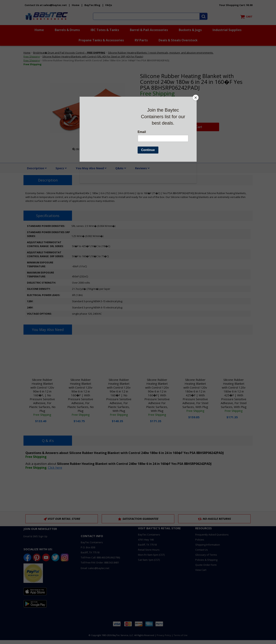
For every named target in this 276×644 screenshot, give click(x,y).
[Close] (196, 98)
